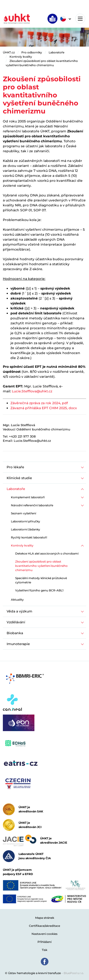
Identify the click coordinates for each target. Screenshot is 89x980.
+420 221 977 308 (22, 436)
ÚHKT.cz (9, 52)
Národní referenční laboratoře (32, 505)
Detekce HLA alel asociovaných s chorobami (47, 553)
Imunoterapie (18, 644)
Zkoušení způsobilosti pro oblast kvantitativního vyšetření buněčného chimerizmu (41, 566)
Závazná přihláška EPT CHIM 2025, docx (44, 408)
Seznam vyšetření (23, 513)
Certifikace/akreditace (44, 926)
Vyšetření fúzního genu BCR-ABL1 (39, 590)
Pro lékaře (15, 467)
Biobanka (15, 633)
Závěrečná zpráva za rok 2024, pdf (39, 403)
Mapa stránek (45, 918)
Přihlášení (44, 942)
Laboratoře (56, 52)
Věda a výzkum (19, 611)
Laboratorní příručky (26, 521)
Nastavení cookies (44, 934)
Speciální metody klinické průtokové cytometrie (41, 580)
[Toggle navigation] (80, 19)
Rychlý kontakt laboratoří (29, 537)
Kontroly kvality (21, 57)
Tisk (44, 950)
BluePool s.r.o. (74, 973)
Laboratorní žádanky (26, 529)
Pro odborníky (32, 52)
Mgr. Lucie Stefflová (19, 425)
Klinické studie (19, 478)
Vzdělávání (16, 622)
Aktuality (17, 600)
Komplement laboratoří (28, 497)
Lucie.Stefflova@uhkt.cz (32, 391)
